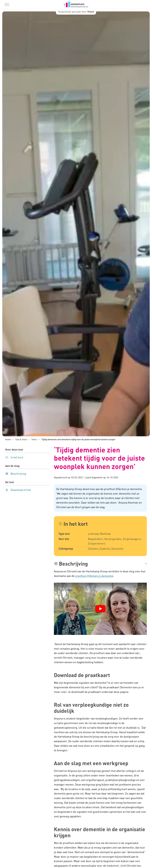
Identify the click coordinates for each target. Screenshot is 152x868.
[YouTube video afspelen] (100, 609)
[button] (100, 564)
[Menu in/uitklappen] (7, 5)
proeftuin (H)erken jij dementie (94, 576)
